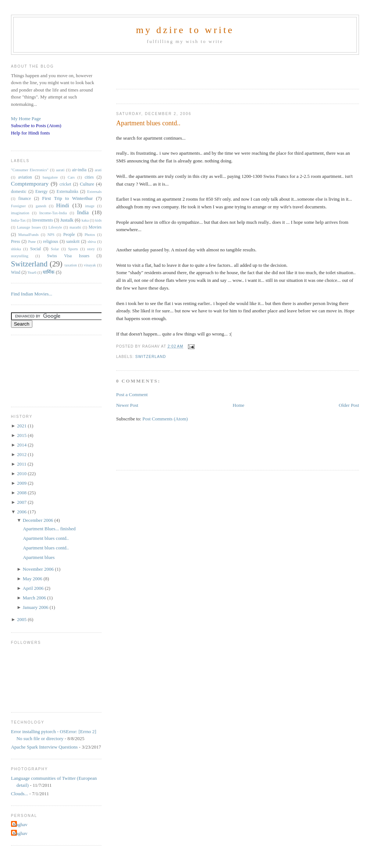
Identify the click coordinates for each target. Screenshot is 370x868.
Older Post (349, 405)
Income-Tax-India (53, 213)
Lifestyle (55, 227)
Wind (16, 272)
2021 (22, 426)
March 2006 (35, 598)
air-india (79, 170)
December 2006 (39, 520)
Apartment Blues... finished (49, 529)
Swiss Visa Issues (68, 256)
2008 (22, 493)
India (83, 212)
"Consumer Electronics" (30, 170)
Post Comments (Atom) (165, 419)
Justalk (67, 220)
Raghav (20, 824)
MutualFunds (29, 235)
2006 (22, 512)
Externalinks (67, 192)
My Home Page (26, 119)
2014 (22, 445)
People (69, 235)
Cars (71, 177)
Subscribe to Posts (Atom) (36, 125)
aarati (60, 170)
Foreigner (18, 206)
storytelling (20, 256)
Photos (90, 235)
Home (239, 405)
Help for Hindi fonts (31, 133)
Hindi (63, 205)
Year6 (32, 272)
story (91, 249)
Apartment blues (39, 557)
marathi (75, 227)
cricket (65, 184)
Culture (87, 184)
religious (51, 242)
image (90, 206)
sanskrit (73, 242)
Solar (55, 249)
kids (98, 220)
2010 (22, 474)
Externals (94, 192)
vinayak (90, 265)
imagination (20, 213)
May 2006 (33, 579)
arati (98, 170)
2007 (22, 502)
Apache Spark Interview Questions (45, 747)
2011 (22, 464)
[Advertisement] (202, 69)
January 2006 (36, 607)
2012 (22, 454)
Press (16, 242)
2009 (22, 483)
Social (35, 249)
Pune (32, 242)
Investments (43, 220)
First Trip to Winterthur (68, 198)
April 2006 (34, 588)
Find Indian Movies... (32, 294)
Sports (73, 249)
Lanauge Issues (29, 227)
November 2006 (39, 569)
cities (89, 177)
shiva (92, 242)
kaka (85, 220)
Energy (42, 192)
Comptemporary (30, 184)
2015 (22, 435)
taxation (71, 265)
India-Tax (18, 220)
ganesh (41, 206)
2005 (22, 619)
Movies (95, 227)
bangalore (50, 177)
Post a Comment (132, 394)
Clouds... (20, 794)
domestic (19, 192)
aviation (25, 177)
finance (25, 199)
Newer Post (127, 405)
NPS (51, 235)
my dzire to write (185, 30)
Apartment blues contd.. (148, 123)
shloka (16, 249)
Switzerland (151, 357)
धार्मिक (49, 272)
